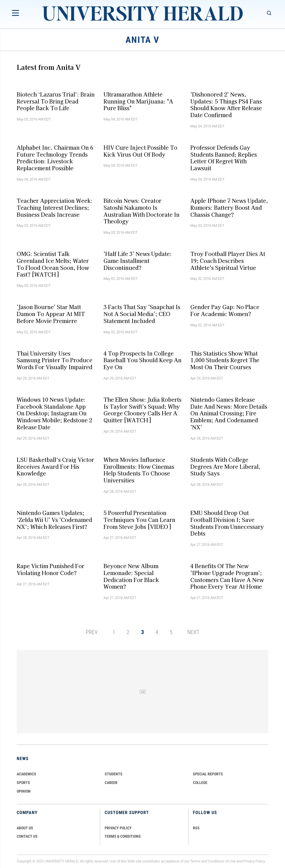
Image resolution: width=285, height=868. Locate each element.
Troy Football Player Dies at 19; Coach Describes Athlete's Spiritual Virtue (228, 261)
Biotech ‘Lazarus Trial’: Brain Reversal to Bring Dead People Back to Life (56, 101)
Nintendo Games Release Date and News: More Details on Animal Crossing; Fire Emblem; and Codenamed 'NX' (229, 413)
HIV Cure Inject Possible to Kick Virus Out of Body (140, 151)
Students (114, 774)
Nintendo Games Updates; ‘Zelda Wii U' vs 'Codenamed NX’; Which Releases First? (54, 520)
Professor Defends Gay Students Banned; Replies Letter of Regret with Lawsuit (224, 157)
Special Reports (208, 774)
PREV (92, 632)
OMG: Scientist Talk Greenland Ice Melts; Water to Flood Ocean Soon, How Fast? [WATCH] (53, 264)
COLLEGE (200, 783)
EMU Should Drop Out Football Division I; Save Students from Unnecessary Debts (227, 523)
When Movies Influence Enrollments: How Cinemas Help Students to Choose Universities (139, 470)
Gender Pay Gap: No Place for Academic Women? (225, 310)
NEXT (193, 632)
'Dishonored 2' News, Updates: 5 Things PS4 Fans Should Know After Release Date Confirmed (226, 104)
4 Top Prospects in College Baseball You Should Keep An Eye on (142, 360)
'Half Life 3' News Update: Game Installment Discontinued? (138, 261)
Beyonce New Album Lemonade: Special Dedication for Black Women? (131, 576)
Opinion (24, 791)
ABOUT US (25, 828)
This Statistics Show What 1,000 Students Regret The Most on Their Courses (225, 360)
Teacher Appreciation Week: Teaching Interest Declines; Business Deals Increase (55, 208)
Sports (23, 783)
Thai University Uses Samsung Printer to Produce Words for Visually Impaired (55, 360)
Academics (26, 774)
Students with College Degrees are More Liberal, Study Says (225, 466)
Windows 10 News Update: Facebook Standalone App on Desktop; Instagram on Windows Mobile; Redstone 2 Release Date (54, 413)
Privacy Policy (254, 861)
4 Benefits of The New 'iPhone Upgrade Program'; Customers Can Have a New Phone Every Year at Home (227, 576)
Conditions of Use (222, 861)
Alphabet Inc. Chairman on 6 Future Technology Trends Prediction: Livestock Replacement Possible (55, 157)
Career (111, 783)
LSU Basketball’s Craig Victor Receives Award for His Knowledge (55, 466)
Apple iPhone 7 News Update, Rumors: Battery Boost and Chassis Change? (229, 208)
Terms (195, 861)
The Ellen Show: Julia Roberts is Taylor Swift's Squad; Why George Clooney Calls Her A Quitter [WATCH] (142, 410)
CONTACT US (27, 836)
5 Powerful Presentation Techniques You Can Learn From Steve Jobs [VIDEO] (139, 520)
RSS (196, 828)
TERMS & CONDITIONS (123, 836)
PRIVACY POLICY (118, 828)
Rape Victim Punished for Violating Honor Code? (51, 569)
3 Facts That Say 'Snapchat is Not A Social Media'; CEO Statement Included (142, 314)
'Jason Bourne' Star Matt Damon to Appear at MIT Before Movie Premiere (51, 314)
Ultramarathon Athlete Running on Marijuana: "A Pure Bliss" (138, 101)
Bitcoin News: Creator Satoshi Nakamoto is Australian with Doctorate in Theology (142, 211)
